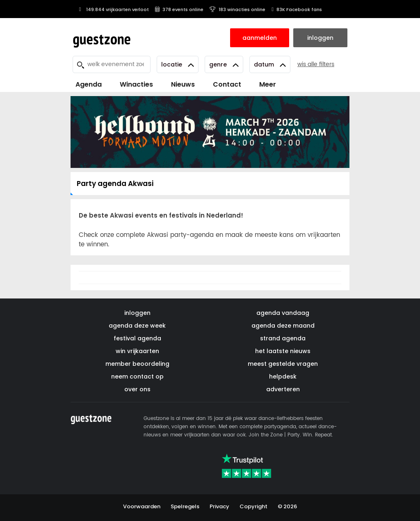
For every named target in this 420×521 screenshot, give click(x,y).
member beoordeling (137, 364)
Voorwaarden (142, 506)
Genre (224, 64)
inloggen (137, 313)
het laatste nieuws (283, 351)
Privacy (219, 506)
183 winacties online (237, 9)
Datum (270, 64)
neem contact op (137, 376)
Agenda (89, 84)
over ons (137, 389)
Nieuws (183, 84)
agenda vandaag (283, 313)
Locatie (178, 64)
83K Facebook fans (297, 9)
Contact (227, 84)
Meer (268, 84)
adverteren (283, 389)
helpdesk (283, 376)
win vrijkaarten (137, 351)
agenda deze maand (283, 326)
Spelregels (185, 506)
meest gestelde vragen (283, 364)
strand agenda (283, 338)
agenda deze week (137, 326)
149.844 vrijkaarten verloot (113, 9)
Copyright (253, 506)
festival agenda (137, 338)
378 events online (179, 9)
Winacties (136, 84)
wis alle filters (316, 64)
